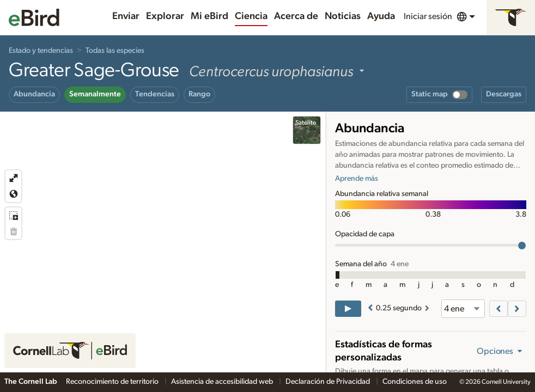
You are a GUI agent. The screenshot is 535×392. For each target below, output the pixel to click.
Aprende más (357, 179)
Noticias (343, 16)
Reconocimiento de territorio (113, 382)
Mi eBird (209, 16)
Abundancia (34, 94)
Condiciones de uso (415, 382)
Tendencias (155, 94)
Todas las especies (115, 51)
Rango (199, 94)
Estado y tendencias (41, 51)
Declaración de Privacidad (329, 382)
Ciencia (251, 16)
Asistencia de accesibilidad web (223, 382)
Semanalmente (95, 94)
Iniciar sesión (428, 16)
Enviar (126, 16)
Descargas (504, 94)
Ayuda (381, 16)
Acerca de (296, 16)
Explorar (165, 16)
